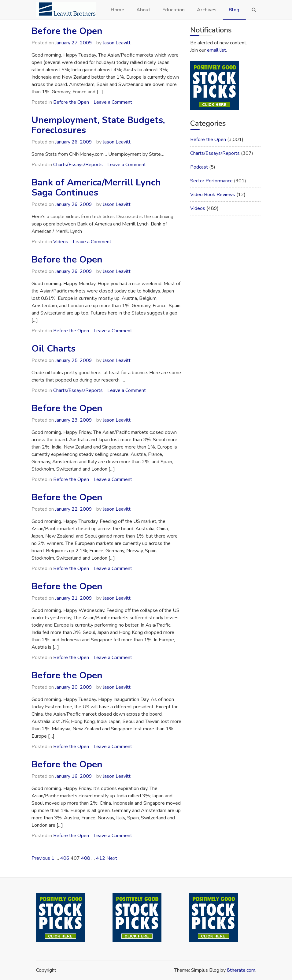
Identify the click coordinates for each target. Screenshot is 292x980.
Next (112, 858)
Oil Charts (54, 349)
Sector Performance (211, 181)
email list (216, 50)
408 (86, 858)
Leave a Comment (113, 102)
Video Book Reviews (213, 195)
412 (101, 858)
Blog (234, 10)
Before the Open (67, 31)
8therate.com (241, 970)
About (143, 10)
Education (174, 10)
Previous (41, 858)
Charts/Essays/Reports (78, 165)
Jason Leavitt (117, 43)
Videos (61, 242)
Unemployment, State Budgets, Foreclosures (98, 125)
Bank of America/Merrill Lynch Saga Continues (96, 188)
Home (117, 10)
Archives (207, 10)
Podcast (199, 167)
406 (65, 858)
